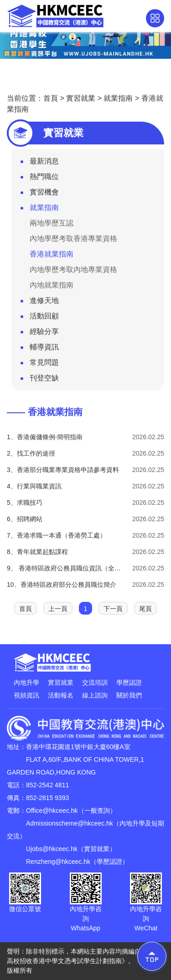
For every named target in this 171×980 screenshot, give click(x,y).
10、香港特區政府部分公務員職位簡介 (62, 585)
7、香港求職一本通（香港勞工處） (57, 535)
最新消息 (40, 163)
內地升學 (26, 682)
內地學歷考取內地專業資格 (73, 269)
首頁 (51, 98)
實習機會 (40, 194)
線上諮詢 (95, 695)
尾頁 (145, 609)
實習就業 (81, 98)
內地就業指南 (52, 285)
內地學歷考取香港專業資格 (73, 239)
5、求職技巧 (25, 503)
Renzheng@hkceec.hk (58, 862)
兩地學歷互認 (52, 223)
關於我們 (129, 695)
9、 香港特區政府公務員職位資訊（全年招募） (66, 568)
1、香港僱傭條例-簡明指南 (45, 437)
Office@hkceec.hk (52, 811)
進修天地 (40, 303)
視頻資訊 (26, 695)
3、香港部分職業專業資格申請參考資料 (63, 470)
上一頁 (58, 609)
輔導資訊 (40, 349)
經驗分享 (40, 334)
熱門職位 (40, 179)
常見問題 (40, 364)
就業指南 (118, 98)
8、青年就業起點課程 (37, 552)
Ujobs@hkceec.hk (52, 849)
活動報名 (61, 695)
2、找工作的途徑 (31, 453)
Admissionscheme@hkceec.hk (70, 823)
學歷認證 (129, 682)
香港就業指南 (52, 254)
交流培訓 (95, 682)
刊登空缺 (40, 380)
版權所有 (20, 970)
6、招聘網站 (25, 519)
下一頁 (113, 609)
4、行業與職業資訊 (34, 486)
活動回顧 (40, 318)
